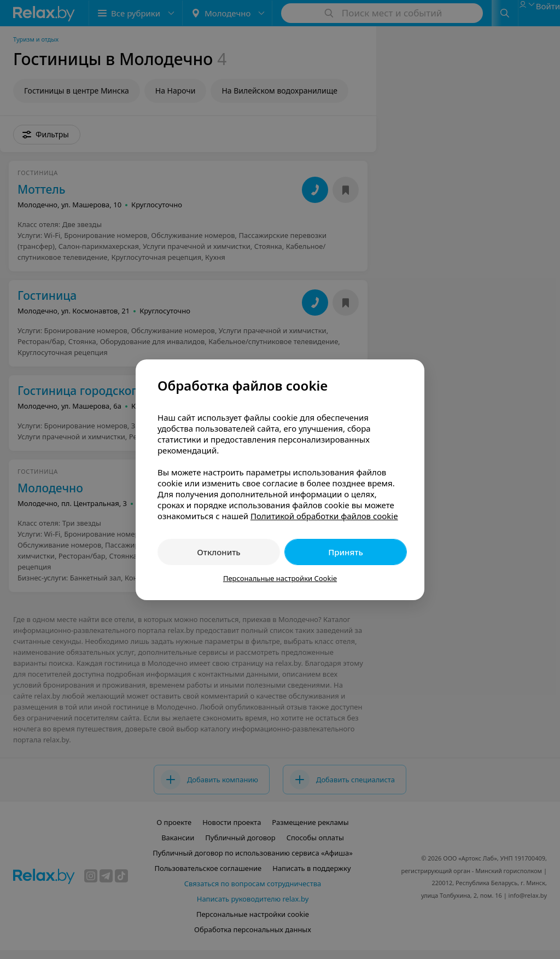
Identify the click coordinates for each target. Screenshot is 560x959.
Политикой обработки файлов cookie (324, 516)
